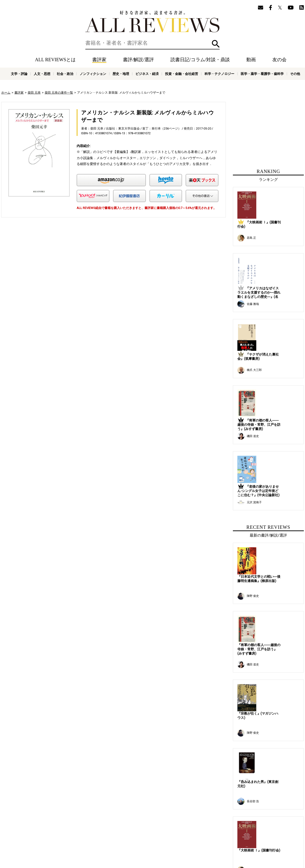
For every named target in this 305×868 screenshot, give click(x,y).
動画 (251, 60)
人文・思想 (42, 74)
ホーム (6, 93)
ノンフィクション (93, 74)
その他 (295, 74)
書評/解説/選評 (138, 60)
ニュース (84, 837)
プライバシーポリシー (166, 837)
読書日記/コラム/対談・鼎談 (200, 60)
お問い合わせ (193, 837)
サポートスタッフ (135, 837)
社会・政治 (65, 74)
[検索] (152, 43)
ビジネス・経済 (147, 74)
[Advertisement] (68, 265)
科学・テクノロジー (219, 74)
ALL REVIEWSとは (55, 60)
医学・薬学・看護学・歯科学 (262, 74)
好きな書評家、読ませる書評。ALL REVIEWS (152, 22)
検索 (216, 44)
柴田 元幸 (34, 93)
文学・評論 (19, 74)
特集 (154, 830)
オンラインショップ (107, 837)
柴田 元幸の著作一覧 (59, 93)
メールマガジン (185, 830)
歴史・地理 (121, 74)
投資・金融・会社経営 (182, 74)
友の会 (279, 60)
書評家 (99, 60)
